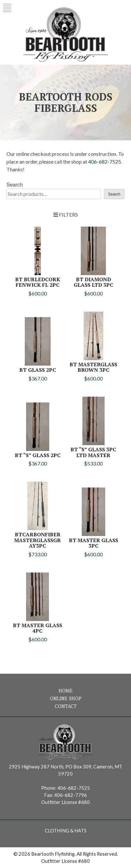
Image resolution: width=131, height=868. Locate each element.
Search (15, 185)
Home (66, 691)
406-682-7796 (70, 795)
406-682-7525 (105, 161)
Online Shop (66, 698)
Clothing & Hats (66, 831)
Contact (66, 706)
